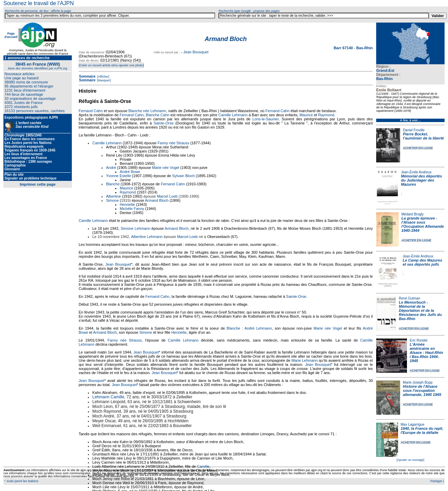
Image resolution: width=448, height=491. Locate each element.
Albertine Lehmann (147, 237)
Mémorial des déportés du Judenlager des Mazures (422, 180)
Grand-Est (385, 70)
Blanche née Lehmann (147, 111)
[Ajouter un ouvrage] (410, 460)
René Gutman (409, 298)
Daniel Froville (414, 130)
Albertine (113, 196)
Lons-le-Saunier (266, 119)
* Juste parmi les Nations (21, 481)
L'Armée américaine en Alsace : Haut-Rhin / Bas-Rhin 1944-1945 (426, 353)
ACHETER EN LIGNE (418, 148)
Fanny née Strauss (173, 143)
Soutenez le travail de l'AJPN (39, 3)
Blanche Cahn (157, 115)
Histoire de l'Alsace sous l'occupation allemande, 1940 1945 (422, 390)
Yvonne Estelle (118, 176)
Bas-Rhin (384, 79)
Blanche (113, 184)
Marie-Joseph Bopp (418, 382)
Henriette (127, 204)
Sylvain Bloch (183, 176)
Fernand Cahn (91, 111)
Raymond (326, 115)
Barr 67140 (344, 48)
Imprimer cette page (38, 184)
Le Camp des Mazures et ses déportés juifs (423, 262)
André (111, 168)
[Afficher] (103, 77)
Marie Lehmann (305, 360)
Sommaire (87, 76)
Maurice (306, 115)
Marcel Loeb (167, 196)
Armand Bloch (157, 200)
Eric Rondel (419, 340)
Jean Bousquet (196, 52)
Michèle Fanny (132, 209)
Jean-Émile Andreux (417, 172)
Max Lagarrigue (413, 424)
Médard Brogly (413, 214)
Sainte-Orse (164, 123)
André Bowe (130, 172)
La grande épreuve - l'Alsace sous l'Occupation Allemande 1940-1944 (423, 224)
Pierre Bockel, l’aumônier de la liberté (423, 136)
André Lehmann (258, 328)
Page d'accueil (11, 35)
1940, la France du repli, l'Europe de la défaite (422, 430)
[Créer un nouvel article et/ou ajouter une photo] (111, 65)
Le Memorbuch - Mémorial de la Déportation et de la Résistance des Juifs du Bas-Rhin (420, 310)
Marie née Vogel (166, 168)
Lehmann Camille (108, 397)
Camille (203, 466)
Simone (112, 200)
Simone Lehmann (136, 228)
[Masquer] (103, 80)
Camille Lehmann (233, 115)
